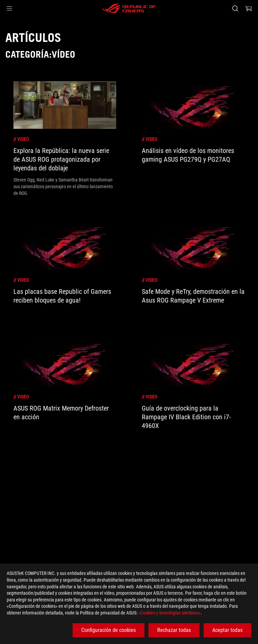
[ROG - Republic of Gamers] (129, 8)
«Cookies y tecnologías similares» (169, 613)
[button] (9, 8)
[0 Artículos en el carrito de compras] (249, 8)
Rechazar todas (174, 630)
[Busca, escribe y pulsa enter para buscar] (235, 8)
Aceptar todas (227, 630)
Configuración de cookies (109, 630)
